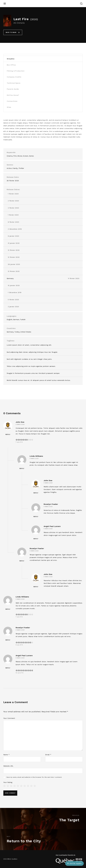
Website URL (8, 766)
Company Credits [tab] (14, 77)
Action (9, 168)
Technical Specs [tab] (14, 83)
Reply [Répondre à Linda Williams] (22, 468)
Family (15, 168)
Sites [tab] (9, 107)
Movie (20, 156)
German (16, 319)
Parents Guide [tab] (13, 89)
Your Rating (8, 782)
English (9, 319)
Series (31, 156)
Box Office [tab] (11, 65)
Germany (10, 278)
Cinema (10, 156)
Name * (6, 755)
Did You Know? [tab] (13, 95)
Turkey (17, 332)
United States (26, 332)
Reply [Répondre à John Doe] (8, 434)
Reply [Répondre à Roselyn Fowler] (36, 517)
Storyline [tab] (11, 59)
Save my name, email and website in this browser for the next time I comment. (34, 777)
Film (15, 156)
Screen (26, 156)
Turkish (23, 319)
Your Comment (9, 718)
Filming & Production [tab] (16, 71)
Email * (48, 755)
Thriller (21, 168)
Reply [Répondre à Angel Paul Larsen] (36, 539)
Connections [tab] (12, 101)
